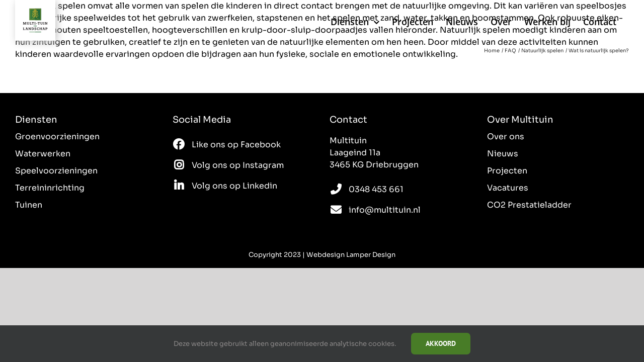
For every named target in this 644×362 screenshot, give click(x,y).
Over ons (506, 137)
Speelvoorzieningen (56, 171)
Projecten (507, 171)
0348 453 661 (376, 189)
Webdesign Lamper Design (351, 255)
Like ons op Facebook (236, 145)
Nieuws (503, 154)
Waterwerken (43, 154)
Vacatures (508, 188)
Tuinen (29, 205)
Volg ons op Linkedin (234, 186)
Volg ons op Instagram (238, 165)
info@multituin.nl (385, 210)
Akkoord (441, 343)
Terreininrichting (50, 188)
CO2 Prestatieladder (529, 205)
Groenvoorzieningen (57, 137)
